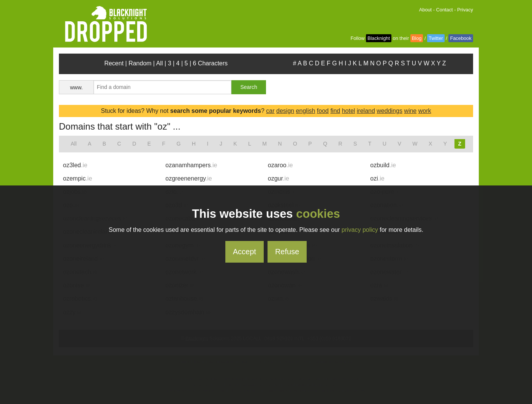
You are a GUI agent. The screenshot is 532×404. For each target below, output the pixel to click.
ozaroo (280, 165)
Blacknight (379, 38)
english (306, 111)
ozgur (279, 178)
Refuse (287, 252)
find (335, 111)
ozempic (78, 178)
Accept (245, 252)
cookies (318, 214)
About (425, 10)
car (270, 111)
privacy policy (360, 230)
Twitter (436, 38)
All (160, 63)
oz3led (75, 165)
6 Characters (211, 63)
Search (249, 87)
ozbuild (383, 165)
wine (410, 111)
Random (140, 63)
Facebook (461, 38)
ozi (377, 178)
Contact (445, 10)
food (323, 111)
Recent (114, 63)
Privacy (465, 10)
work (425, 111)
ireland (366, 111)
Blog (417, 38)
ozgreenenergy (188, 178)
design (285, 111)
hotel (349, 111)
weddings (389, 111)
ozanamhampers (191, 165)
